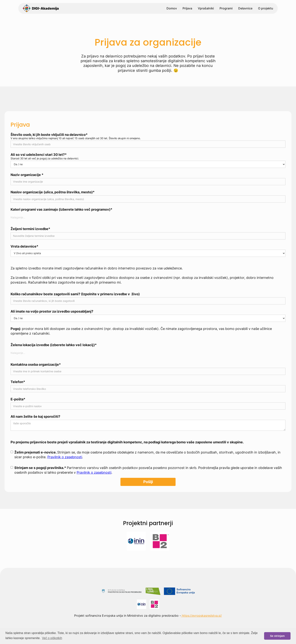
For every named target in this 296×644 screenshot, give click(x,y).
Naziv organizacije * (27, 175)
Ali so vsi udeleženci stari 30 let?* (39, 155)
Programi (226, 9)
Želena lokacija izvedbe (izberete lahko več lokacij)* (54, 345)
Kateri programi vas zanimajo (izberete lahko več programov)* (61, 209)
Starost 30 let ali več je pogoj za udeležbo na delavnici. (45, 158)
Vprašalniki (206, 9)
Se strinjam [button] (277, 636)
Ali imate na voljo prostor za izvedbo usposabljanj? (52, 311)
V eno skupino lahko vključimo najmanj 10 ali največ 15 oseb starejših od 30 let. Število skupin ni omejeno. (76, 138)
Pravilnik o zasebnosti (65, 457)
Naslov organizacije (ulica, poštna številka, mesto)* (53, 192)
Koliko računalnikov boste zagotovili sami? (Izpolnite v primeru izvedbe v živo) (75, 294)
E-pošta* (18, 399)
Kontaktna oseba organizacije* (36, 364)
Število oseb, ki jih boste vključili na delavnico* (49, 135)
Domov (172, 9)
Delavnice (245, 9)
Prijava (187, 9)
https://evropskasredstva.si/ (201, 616)
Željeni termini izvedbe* (30, 229)
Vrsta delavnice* (24, 246)
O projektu (266, 9)
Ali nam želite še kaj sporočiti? (35, 416)
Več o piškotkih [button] (52, 638)
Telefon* (18, 382)
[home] (41, 9)
